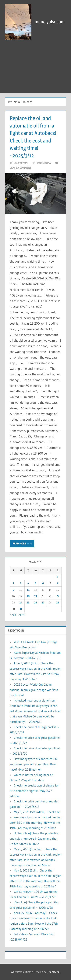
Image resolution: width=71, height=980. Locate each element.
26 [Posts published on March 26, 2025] (35, 602)
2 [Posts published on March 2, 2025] (13, 583)
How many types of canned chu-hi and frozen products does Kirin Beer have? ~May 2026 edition (34, 764)
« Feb (13, 615)
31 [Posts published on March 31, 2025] (21, 609)
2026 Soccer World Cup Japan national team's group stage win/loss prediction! (34, 690)
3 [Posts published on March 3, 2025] (21, 583)
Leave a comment (21, 168)
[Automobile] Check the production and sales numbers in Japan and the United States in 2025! (34, 838)
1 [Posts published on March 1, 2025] (58, 577)
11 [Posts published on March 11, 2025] (28, 590)
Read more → (21, 543)
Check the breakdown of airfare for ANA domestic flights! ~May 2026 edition (34, 791)
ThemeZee (53, 972)
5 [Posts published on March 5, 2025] (36, 583)
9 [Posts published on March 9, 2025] (13, 590)
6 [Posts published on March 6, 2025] (43, 583)
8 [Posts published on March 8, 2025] (58, 583)
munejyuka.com (50, 22)
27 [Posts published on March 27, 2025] (43, 602)
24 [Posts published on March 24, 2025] (21, 602)
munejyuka (44, 163)
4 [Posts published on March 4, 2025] (28, 583)
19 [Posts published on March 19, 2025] (35, 596)
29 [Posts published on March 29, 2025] (58, 602)
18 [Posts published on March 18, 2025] (28, 596)
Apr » (22, 615)
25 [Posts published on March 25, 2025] (28, 602)
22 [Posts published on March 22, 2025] (58, 596)
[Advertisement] (35, 68)
